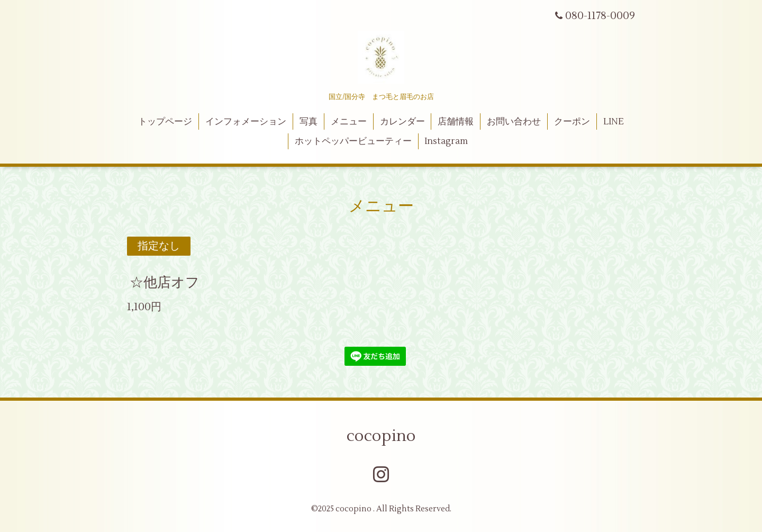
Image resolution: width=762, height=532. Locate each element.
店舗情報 (456, 122)
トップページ (165, 122)
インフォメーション (246, 122)
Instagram (446, 141)
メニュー (349, 122)
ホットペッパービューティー (353, 141)
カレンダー (402, 122)
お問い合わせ (514, 122)
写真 (309, 122)
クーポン (572, 122)
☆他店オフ (165, 283)
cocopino (381, 436)
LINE (614, 122)
